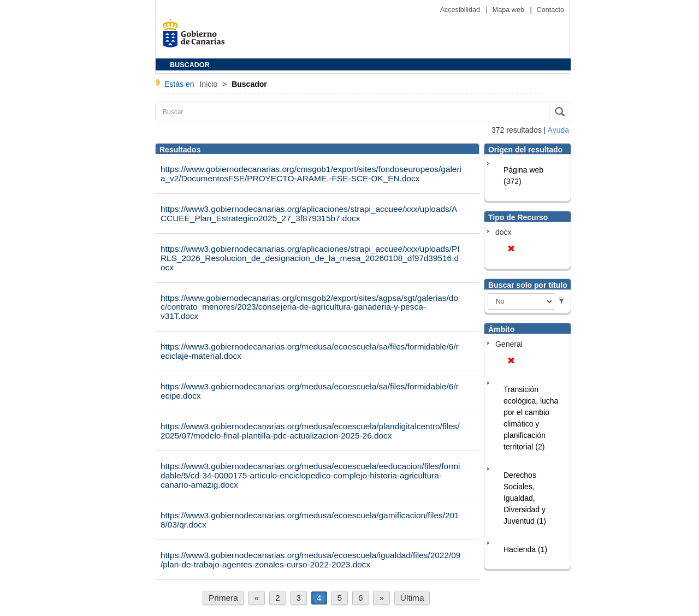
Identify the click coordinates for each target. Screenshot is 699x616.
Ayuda (558, 130)
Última (412, 598)
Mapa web (510, 10)
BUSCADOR (190, 65)
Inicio (209, 84)
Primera (223, 598)
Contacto (550, 10)
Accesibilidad (461, 10)
